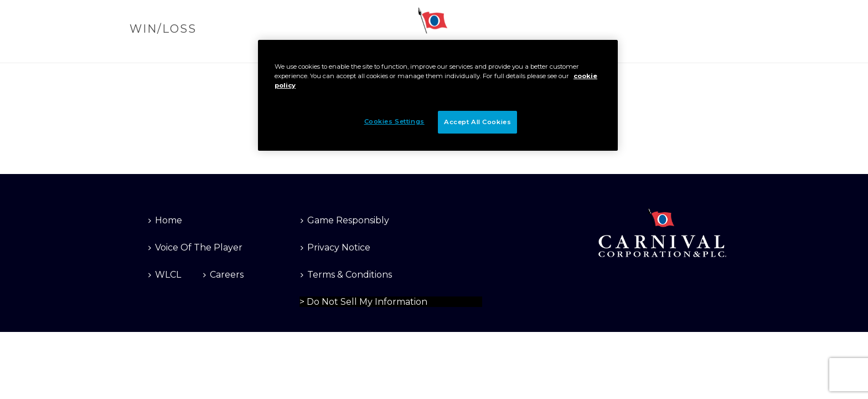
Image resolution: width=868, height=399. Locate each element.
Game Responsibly (345, 220)
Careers (223, 275)
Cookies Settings (330, 301)
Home (165, 220)
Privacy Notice (335, 247)
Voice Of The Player (195, 247)
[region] (438, 95)
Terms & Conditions (346, 275)
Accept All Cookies (477, 122)
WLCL (165, 275)
